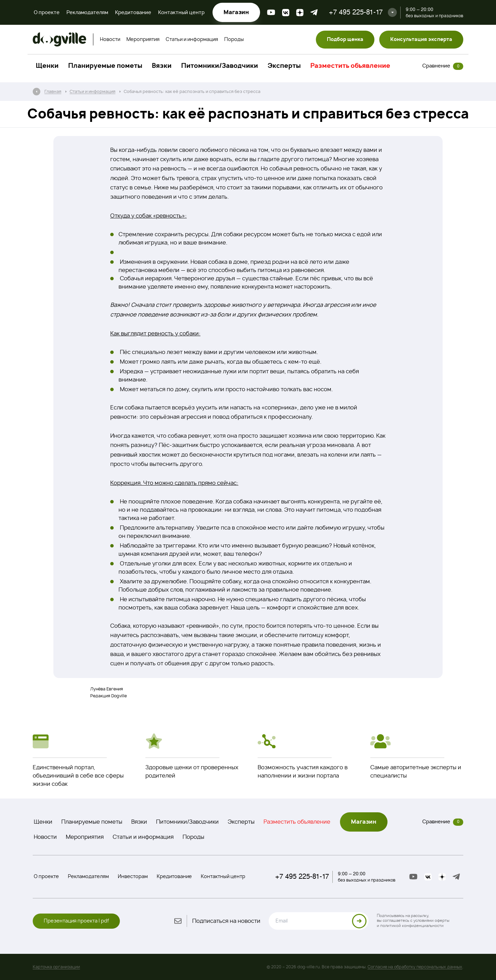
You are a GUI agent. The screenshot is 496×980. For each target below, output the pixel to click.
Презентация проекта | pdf (76, 921)
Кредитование (133, 13)
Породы (234, 40)
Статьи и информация (192, 40)
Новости (110, 40)
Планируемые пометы (105, 66)
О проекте (47, 13)
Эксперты (284, 66)
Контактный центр (181, 13)
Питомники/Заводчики (220, 66)
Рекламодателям (87, 13)
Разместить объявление (350, 66)
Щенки (47, 66)
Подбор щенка (345, 40)
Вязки (162, 66)
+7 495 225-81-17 (356, 12)
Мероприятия (143, 40)
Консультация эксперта (421, 40)
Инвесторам (133, 877)
